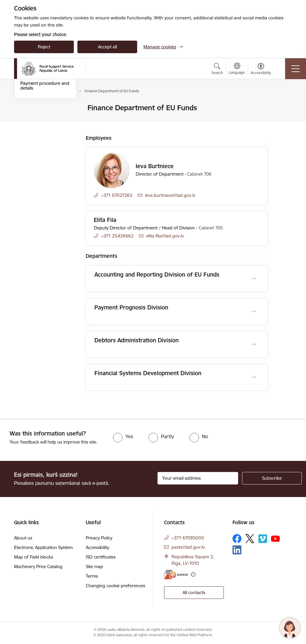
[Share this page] (284, 120)
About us (23, 538)
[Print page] (284, 105)
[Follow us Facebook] (237, 539)
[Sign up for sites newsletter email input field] (198, 478)
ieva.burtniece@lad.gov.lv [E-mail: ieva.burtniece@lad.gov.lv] (170, 195)
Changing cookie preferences (115, 586)
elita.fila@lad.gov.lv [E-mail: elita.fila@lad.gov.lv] (165, 236)
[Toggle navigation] (296, 69)
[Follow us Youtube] (276, 538)
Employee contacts (39, 144)
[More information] (193, 575)
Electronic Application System (43, 547)
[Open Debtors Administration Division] (253, 344)
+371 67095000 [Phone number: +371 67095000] (188, 538)
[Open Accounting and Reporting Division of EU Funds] (253, 279)
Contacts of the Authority (46, 108)
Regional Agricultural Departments (41, 121)
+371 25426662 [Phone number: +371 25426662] (117, 236)
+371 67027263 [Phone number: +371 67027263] (117, 195)
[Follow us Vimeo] (263, 539)
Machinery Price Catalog (38, 566)
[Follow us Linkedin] (237, 550)
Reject (44, 47)
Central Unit (32, 134)
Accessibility (97, 547)
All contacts (194, 592)
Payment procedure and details (45, 157)
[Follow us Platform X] (250, 539)
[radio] (123, 436)
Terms (92, 576)
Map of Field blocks (34, 557)
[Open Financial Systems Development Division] (253, 377)
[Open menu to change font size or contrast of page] (261, 70)
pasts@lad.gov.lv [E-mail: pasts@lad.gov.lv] (188, 547)
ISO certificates (101, 557)
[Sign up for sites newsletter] (272, 478)
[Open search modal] (217, 70)
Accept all (107, 47)
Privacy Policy (99, 538)
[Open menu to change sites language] (237, 69)
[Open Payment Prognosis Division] (253, 312)
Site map (94, 566)
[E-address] (176, 575)
